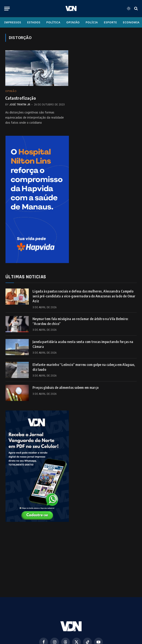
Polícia (92, 22)
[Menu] (7, 9)
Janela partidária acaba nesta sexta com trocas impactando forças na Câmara (83, 344)
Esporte (111, 22)
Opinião (73, 22)
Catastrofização (21, 98)
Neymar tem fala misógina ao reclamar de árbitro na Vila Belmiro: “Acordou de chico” (80, 321)
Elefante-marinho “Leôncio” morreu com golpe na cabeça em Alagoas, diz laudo (84, 367)
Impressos (13, 22)
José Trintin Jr (20, 105)
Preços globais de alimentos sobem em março (66, 388)
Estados (34, 22)
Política (53, 22)
